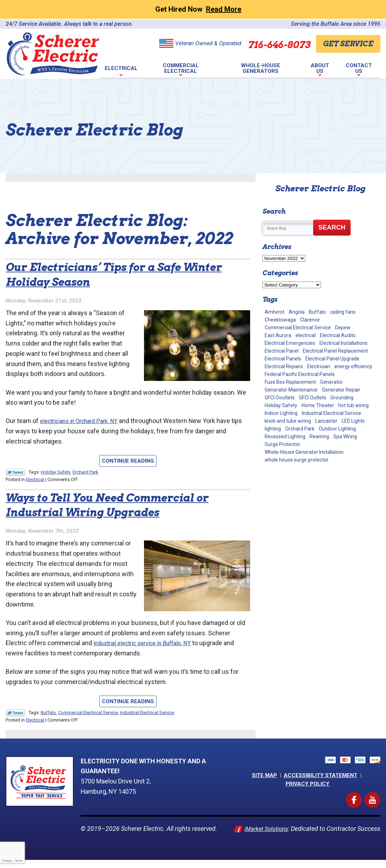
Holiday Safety (55, 473)
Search (332, 227)
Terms (19, 861)
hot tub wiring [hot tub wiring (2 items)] (353, 405)
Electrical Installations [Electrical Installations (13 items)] (344, 343)
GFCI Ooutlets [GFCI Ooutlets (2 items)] (280, 398)
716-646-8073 (269, 44)
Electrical (35, 480)
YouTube (379, 798)
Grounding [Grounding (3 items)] (342, 398)
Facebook (361, 798)
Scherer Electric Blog (320, 189)
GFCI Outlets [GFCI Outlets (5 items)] (313, 398)
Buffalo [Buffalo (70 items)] (317, 312)
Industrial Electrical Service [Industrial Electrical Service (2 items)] (332, 413)
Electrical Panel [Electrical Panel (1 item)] (282, 351)
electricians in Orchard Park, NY (84, 421)
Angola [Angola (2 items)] (297, 312)
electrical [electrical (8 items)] (306, 335)
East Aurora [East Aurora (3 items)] (278, 335)
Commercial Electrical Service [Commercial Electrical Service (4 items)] (298, 328)
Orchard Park (85, 473)
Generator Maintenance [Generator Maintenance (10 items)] (291, 390)
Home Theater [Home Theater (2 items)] (318, 405)
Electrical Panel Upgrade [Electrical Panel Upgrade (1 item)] (332, 359)
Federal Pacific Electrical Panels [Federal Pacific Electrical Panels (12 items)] (300, 374)
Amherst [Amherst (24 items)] (275, 312)
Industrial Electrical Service (147, 714)
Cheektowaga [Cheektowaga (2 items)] (280, 320)
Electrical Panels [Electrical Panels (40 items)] (283, 359)
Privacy (7, 861)
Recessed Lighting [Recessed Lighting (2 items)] (285, 436)
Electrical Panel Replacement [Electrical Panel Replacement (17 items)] (335, 351)
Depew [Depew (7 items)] (343, 328)
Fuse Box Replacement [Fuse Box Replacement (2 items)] (290, 382)
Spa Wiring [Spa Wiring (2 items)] (345, 436)
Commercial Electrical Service (88, 714)
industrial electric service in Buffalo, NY (149, 644)
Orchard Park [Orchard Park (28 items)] (300, 429)
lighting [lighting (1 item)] (273, 429)
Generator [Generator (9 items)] (332, 382)
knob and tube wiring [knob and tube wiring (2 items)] (288, 421)
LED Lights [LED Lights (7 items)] (353, 421)
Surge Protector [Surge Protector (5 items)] (283, 444)
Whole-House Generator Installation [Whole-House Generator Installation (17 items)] (304, 452)
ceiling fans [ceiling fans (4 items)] (343, 312)
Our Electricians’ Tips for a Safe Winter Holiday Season (112, 274)
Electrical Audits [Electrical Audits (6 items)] (338, 335)
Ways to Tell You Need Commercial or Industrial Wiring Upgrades (121, 505)
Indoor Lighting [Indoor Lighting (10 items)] (281, 413)
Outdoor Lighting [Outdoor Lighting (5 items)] (337, 429)
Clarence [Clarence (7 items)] (310, 320)
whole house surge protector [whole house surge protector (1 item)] (297, 460)
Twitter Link (15, 473)
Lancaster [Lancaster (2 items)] (326, 421)
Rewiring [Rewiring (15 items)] (319, 436)
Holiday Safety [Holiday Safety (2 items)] (281, 405)
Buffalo (48, 714)
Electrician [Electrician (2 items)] (319, 366)
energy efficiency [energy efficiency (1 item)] (353, 366)
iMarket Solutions (288, 830)
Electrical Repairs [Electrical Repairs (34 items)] (284, 366)
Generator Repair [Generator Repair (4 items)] (341, 390)
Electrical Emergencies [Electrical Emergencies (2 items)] (290, 343)
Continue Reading (128, 462)
